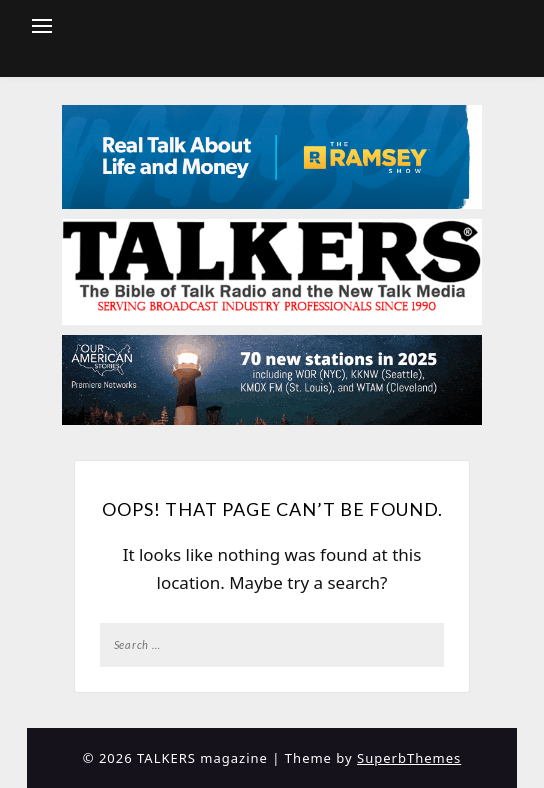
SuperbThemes (409, 758)
